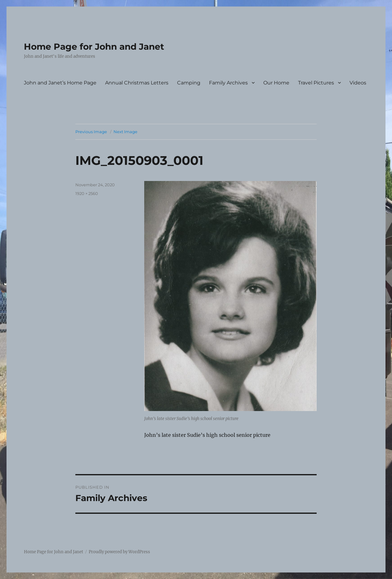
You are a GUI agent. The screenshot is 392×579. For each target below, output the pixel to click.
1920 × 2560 (87, 193)
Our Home (276, 83)
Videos (358, 83)
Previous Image (91, 132)
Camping (189, 83)
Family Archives (228, 83)
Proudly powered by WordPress (119, 552)
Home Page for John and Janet (94, 47)
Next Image (125, 132)
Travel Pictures (316, 83)
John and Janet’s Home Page (60, 83)
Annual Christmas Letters (137, 83)
